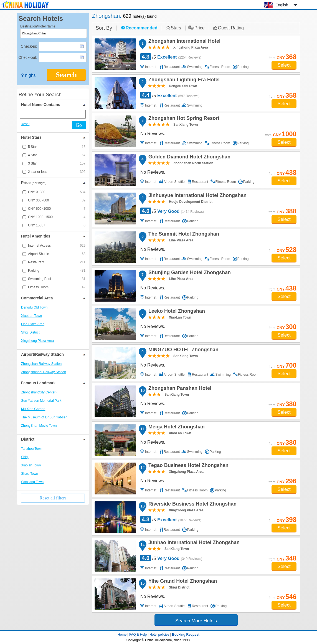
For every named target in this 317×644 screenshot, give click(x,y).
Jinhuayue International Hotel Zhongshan (197, 196)
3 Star (57, 163)
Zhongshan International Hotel (184, 42)
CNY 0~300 (57, 192)
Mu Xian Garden (33, 409)
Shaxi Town (30, 474)
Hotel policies (159, 635)
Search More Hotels (196, 621)
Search (66, 75)
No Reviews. (153, 134)
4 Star (57, 155)
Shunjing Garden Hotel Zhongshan (189, 273)
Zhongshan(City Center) (39, 392)
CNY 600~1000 (57, 209)
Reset (25, 124)
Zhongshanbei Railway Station (44, 372)
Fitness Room (57, 287)
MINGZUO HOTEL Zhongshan (183, 350)
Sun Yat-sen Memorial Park (41, 401)
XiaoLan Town (31, 316)
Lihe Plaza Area (33, 324)
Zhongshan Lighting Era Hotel (183, 80)
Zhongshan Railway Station (41, 364)
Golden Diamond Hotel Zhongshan (189, 158)
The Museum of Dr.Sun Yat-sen (44, 417)
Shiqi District (30, 332)
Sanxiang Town (32, 482)
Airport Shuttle (57, 254)
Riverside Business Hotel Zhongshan (192, 505)
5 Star (57, 147)
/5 (171, 57)
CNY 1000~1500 (57, 217)
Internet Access (57, 246)
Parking (57, 271)
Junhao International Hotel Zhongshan (193, 543)
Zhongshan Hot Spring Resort (183, 119)
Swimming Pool (57, 279)
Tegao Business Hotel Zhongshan (188, 466)
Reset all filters (53, 498)
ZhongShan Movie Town (39, 426)
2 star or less (57, 172)
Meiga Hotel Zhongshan (176, 428)
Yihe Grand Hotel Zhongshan (182, 582)
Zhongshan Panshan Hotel (179, 389)
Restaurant (57, 262)
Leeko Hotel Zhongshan (176, 312)
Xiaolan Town (31, 465)
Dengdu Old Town (34, 307)
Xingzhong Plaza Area (37, 341)
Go (79, 125)
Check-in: (29, 46)
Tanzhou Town (32, 449)
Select (284, 65)
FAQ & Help (138, 635)
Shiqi (25, 457)
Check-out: (28, 57)
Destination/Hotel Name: (38, 26)
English (282, 5)
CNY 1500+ (57, 225)
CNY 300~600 (57, 200)
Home (122, 635)
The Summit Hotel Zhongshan (183, 235)
